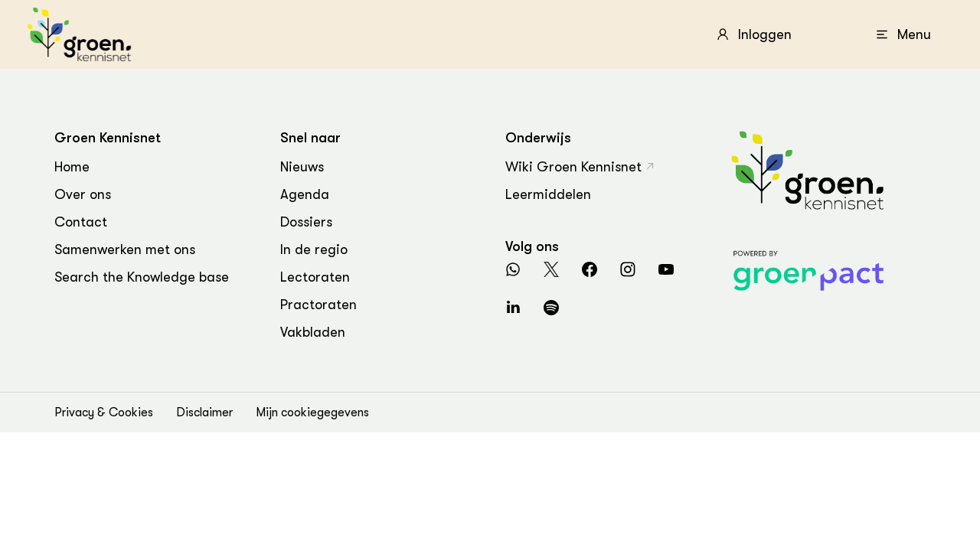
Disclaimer (204, 412)
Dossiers (306, 222)
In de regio (314, 249)
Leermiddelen (548, 194)
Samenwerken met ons (125, 249)
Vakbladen (313, 332)
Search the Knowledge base (142, 277)
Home (72, 167)
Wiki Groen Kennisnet (573, 167)
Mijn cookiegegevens (312, 412)
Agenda (305, 194)
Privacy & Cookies (104, 412)
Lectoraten (315, 277)
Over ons (83, 194)
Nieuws (302, 167)
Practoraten (318, 305)
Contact (81, 222)
